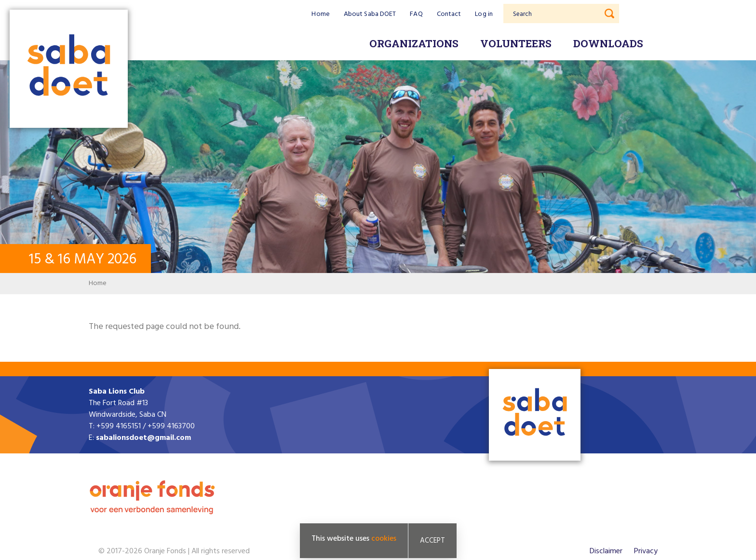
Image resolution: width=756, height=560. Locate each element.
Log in (484, 14)
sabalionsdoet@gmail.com (143, 438)
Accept (432, 541)
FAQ (416, 14)
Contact (449, 14)
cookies (384, 539)
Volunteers (516, 43)
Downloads (608, 43)
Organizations (414, 43)
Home (320, 14)
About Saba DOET (370, 14)
